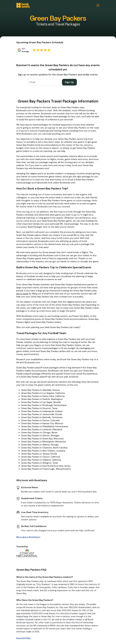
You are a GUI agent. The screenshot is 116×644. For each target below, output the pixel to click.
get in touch (22, 294)
